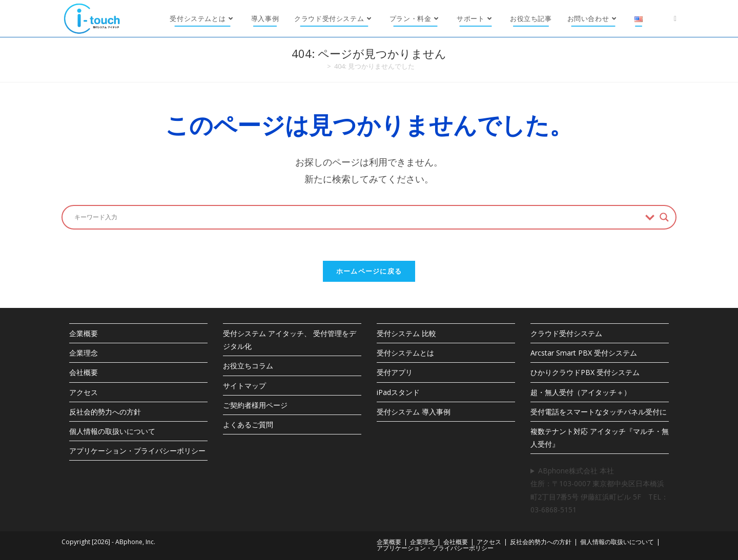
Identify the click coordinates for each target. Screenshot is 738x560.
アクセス (84, 392)
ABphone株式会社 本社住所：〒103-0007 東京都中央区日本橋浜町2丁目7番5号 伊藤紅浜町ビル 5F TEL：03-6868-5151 (599, 490)
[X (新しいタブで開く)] (675, 18)
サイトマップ (244, 386)
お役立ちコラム (248, 366)
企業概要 (84, 333)
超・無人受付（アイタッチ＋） (581, 392)
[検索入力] (357, 217)
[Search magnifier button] (664, 217)
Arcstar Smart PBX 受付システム (584, 353)
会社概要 (84, 372)
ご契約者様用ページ (255, 405)
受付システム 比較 (406, 333)
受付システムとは (405, 353)
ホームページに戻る (369, 271)
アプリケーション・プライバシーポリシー (137, 451)
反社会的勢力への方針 (105, 412)
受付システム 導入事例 (414, 412)
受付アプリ (395, 372)
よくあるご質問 (248, 424)
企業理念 (84, 353)
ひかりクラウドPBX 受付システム (585, 372)
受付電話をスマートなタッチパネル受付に (599, 412)
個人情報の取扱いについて (112, 431)
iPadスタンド (398, 392)
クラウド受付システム (566, 333)
